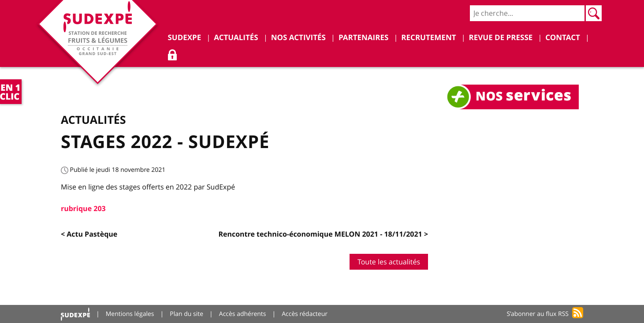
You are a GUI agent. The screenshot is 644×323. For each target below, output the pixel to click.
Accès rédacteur (305, 314)
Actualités (93, 120)
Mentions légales (130, 314)
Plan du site (186, 314)
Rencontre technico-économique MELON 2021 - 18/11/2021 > (323, 234)
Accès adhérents (243, 314)
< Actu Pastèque (89, 234)
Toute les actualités (389, 262)
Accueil (75, 314)
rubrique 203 (83, 208)
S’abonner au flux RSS (538, 314)
